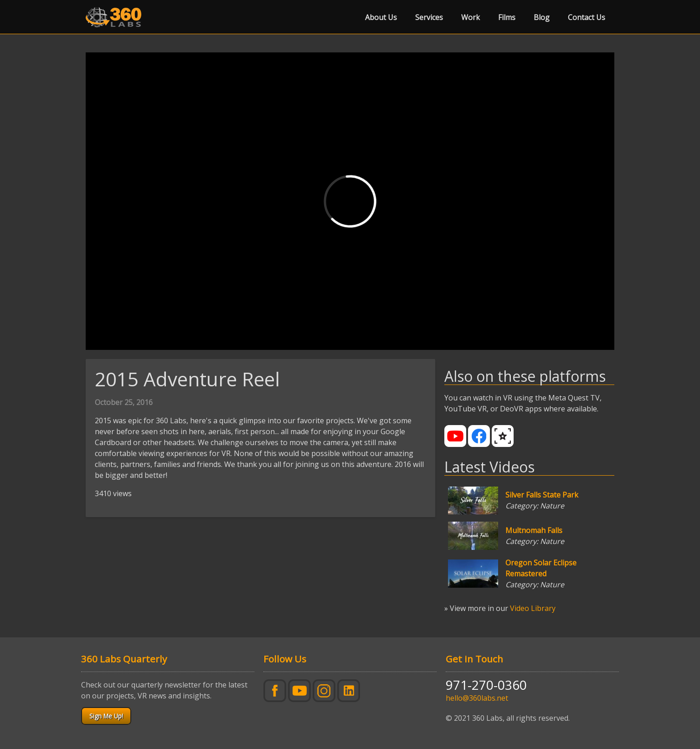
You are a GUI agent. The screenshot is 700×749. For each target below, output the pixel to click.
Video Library (533, 608)
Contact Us (587, 17)
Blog (542, 17)
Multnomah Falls (534, 530)
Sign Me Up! (106, 716)
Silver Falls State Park (542, 495)
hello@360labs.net (477, 698)
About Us (381, 17)
